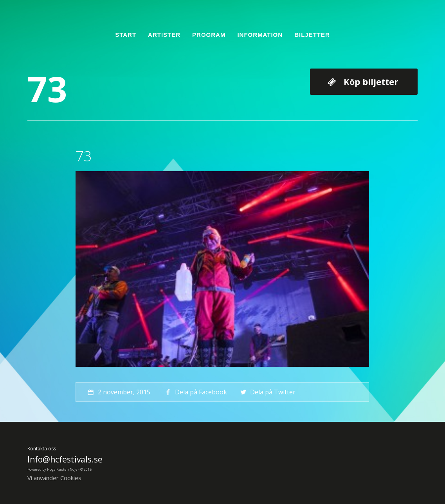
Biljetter (312, 35)
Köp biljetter (371, 81)
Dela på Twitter (267, 392)
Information (260, 35)
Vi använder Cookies (54, 478)
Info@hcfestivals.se (65, 459)
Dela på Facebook (195, 392)
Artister (164, 35)
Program (209, 35)
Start (126, 35)
